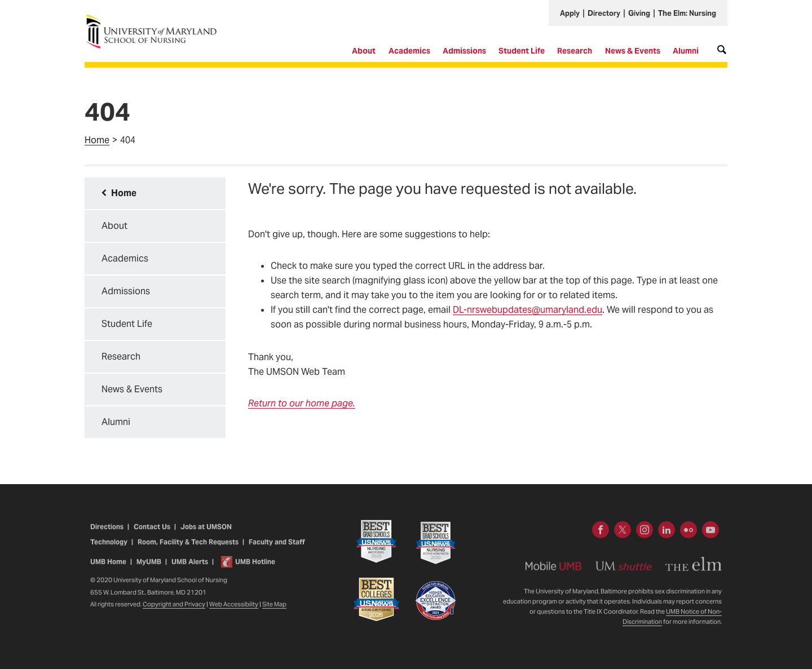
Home (97, 140)
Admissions (464, 51)
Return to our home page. (302, 403)
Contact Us (152, 533)
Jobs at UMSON (206, 533)
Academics (409, 51)
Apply (570, 13)
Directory (604, 13)
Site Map (274, 611)
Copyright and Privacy (174, 611)
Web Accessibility (234, 611)
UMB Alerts (190, 568)
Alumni (686, 51)
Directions (107, 533)
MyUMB (149, 568)
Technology (109, 549)
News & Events (633, 51)
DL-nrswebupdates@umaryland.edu (528, 310)
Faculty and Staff (277, 549)
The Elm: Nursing (687, 13)
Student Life (522, 51)
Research (575, 51)
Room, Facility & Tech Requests (188, 549)
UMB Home (108, 568)
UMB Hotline (255, 568)
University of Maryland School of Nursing (155, 18)
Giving (639, 13)
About (364, 51)
